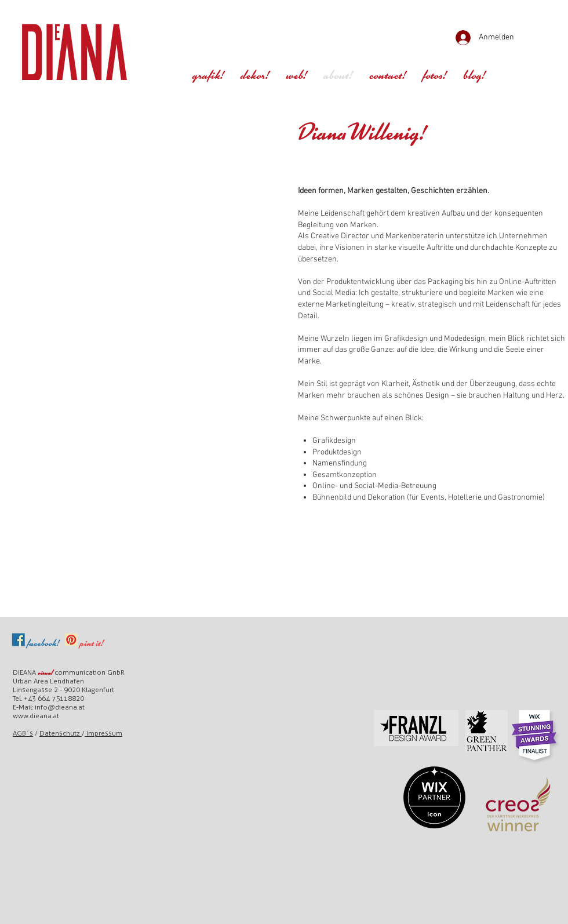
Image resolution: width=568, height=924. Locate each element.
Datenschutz (61, 733)
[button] (434, 77)
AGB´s (23, 733)
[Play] (146, 34)
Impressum (103, 733)
